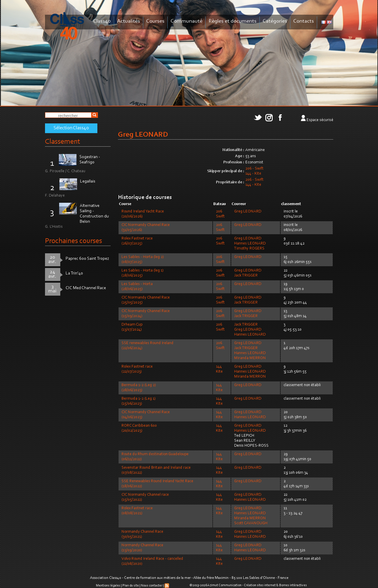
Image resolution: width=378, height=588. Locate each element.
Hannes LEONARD (250, 244)
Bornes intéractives (293, 585)
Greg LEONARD (248, 212)
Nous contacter (152, 586)
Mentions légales (108, 586)
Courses (155, 21)
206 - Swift (254, 169)
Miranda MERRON (250, 358)
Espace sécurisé (320, 120)
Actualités (129, 21)
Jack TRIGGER (246, 276)
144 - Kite (253, 174)
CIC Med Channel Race (86, 288)
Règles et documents (233, 21)
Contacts (304, 21)
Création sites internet (260, 585)
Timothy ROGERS (249, 249)
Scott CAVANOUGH (251, 523)
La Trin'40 (74, 273)
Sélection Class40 (71, 128)
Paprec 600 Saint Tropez (87, 259)
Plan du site (131, 586)
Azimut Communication (224, 585)
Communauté (186, 21)
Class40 (102, 21)
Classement (63, 142)
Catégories (275, 21)
